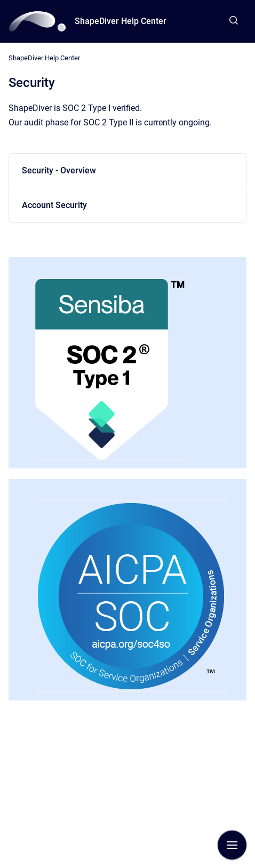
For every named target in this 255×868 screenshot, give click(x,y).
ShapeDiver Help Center (121, 21)
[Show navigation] (232, 845)
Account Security (54, 205)
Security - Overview (59, 170)
